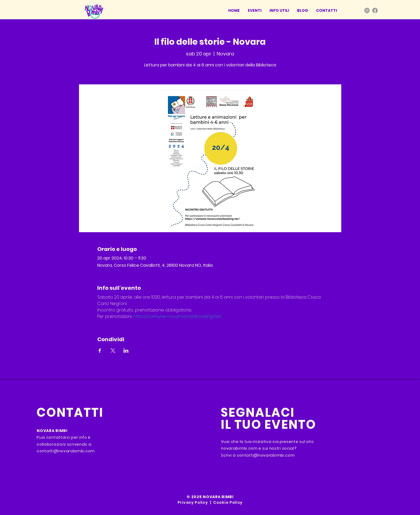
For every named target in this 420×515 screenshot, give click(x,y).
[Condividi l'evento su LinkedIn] (126, 351)
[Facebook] (375, 10)
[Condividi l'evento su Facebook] (100, 351)
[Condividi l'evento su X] (113, 351)
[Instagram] (367, 10)
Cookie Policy (228, 502)
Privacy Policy (193, 502)
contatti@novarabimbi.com (66, 451)
